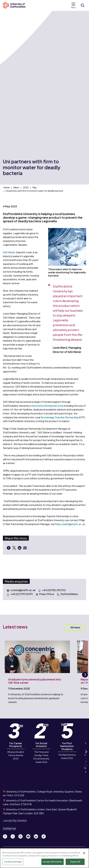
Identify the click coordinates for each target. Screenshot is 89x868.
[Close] (84, 854)
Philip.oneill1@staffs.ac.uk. (70, 524)
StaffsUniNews (69, 594)
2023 (26, 187)
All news (75, 627)
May (35, 187)
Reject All (75, 862)
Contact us (9, 828)
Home (7, 187)
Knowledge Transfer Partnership (60, 417)
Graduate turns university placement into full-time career (35, 681)
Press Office (47, 594)
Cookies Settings (13, 862)
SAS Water (9, 252)
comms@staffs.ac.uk (23, 590)
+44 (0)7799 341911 (22, 594)
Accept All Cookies (53, 862)
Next (85, 677)
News (16, 187)
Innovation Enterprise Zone (48, 406)
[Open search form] (82, 5)
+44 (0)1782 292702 (54, 590)
